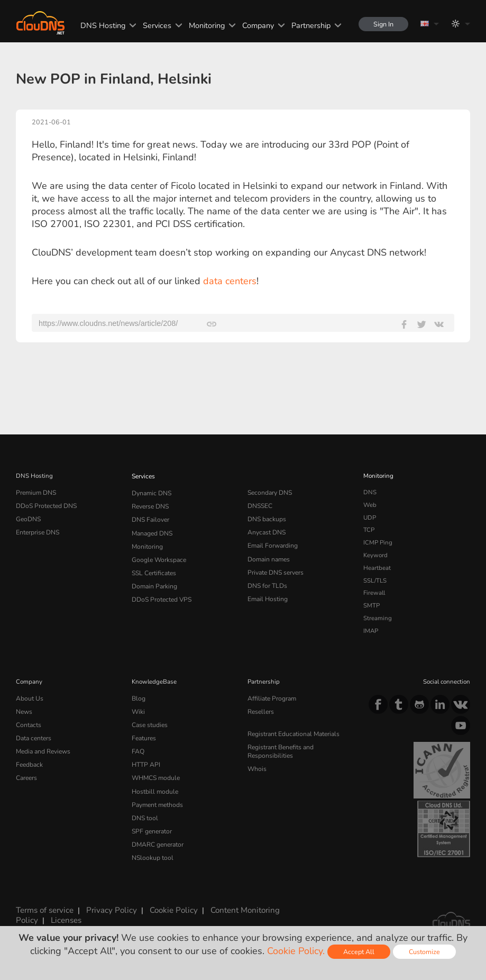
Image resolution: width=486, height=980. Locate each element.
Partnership (309, 25)
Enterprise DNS (38, 530)
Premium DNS (35, 492)
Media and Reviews (43, 748)
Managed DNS (152, 530)
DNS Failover (150, 518)
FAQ (137, 748)
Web (370, 505)
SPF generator (151, 824)
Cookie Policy (166, 907)
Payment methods (157, 798)
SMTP (372, 605)
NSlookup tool (151, 849)
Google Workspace (157, 555)
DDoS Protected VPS (160, 593)
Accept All (359, 952)
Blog (138, 698)
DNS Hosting (101, 25)
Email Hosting (267, 593)
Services (155, 25)
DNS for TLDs (267, 580)
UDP (370, 518)
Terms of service (44, 907)
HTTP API (145, 761)
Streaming (378, 618)
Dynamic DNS (151, 492)
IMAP (371, 631)
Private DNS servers (275, 568)
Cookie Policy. (296, 951)
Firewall (374, 593)
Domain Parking (154, 580)
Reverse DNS (150, 505)
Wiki (138, 711)
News (24, 711)
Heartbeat (377, 568)
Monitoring (205, 25)
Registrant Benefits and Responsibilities (280, 749)
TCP (369, 530)
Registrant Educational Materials (292, 732)
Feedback (29, 761)
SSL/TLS (375, 580)
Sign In (382, 24)
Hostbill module (153, 786)
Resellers (260, 711)
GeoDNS (28, 518)
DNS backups (266, 518)
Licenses (63, 916)
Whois (257, 765)
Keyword (375, 555)
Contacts (28, 723)
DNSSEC (260, 505)
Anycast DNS (266, 530)
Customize (424, 952)
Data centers (33, 736)
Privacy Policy (108, 907)
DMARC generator (157, 837)
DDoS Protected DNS (45, 505)
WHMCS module (155, 774)
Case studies (149, 723)
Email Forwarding (272, 542)
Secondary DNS (269, 492)
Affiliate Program (270, 698)
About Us (29, 698)
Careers (26, 774)
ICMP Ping (378, 542)
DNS (370, 492)
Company (256, 25)
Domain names (268, 555)
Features (143, 736)
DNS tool (144, 811)
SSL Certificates (153, 568)
